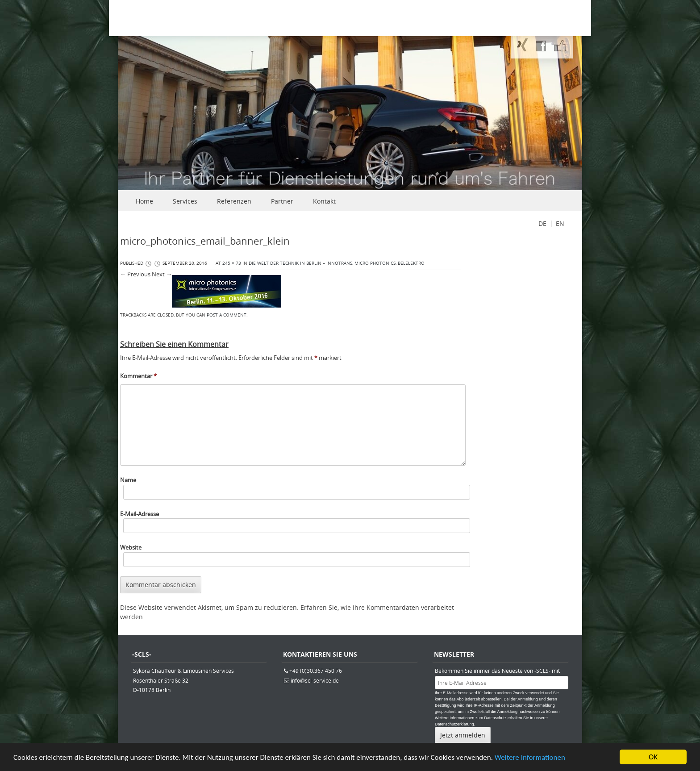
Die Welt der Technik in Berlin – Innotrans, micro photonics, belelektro (337, 263)
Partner (282, 201)
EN (560, 223)
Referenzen (234, 201)
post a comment (227, 315)
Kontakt (324, 201)
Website (131, 547)
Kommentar (138, 376)
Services (185, 201)
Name (128, 480)
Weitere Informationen (530, 758)
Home (144, 201)
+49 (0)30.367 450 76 (316, 671)
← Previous (135, 274)
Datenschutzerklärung (454, 724)
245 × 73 (232, 263)
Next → (162, 274)
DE (542, 223)
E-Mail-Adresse (140, 514)
